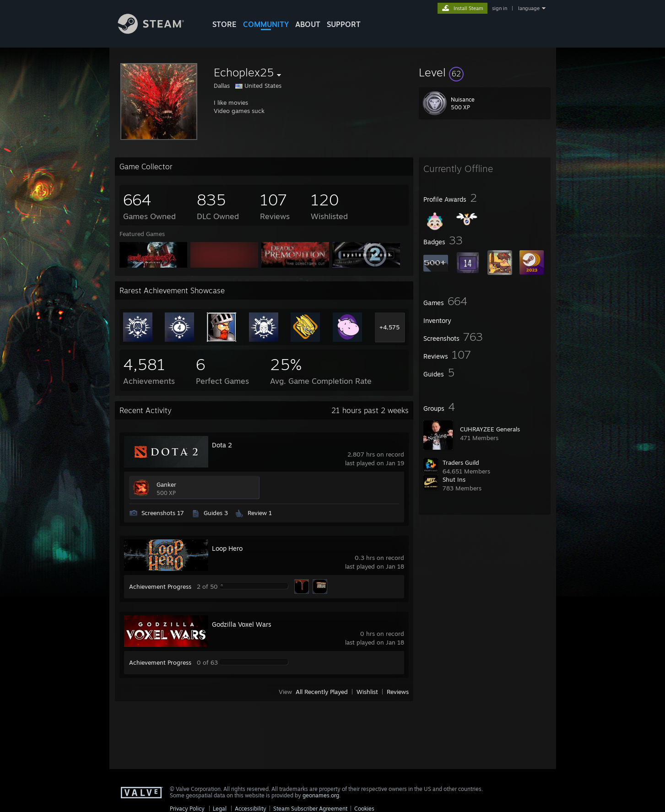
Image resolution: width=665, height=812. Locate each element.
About (308, 24)
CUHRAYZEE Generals (490, 429)
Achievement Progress (160, 586)
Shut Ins (454, 479)
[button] (485, 72)
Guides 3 (216, 513)
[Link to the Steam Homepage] (158, 31)
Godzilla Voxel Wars (242, 624)
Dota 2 (222, 445)
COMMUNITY (266, 24)
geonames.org (321, 795)
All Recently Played (322, 692)
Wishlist (367, 692)
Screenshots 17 (163, 513)
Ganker (166, 484)
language (529, 8)
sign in (500, 8)
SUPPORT (344, 24)
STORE (224, 24)
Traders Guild (461, 462)
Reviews (398, 692)
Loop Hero (227, 548)
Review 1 (260, 513)
